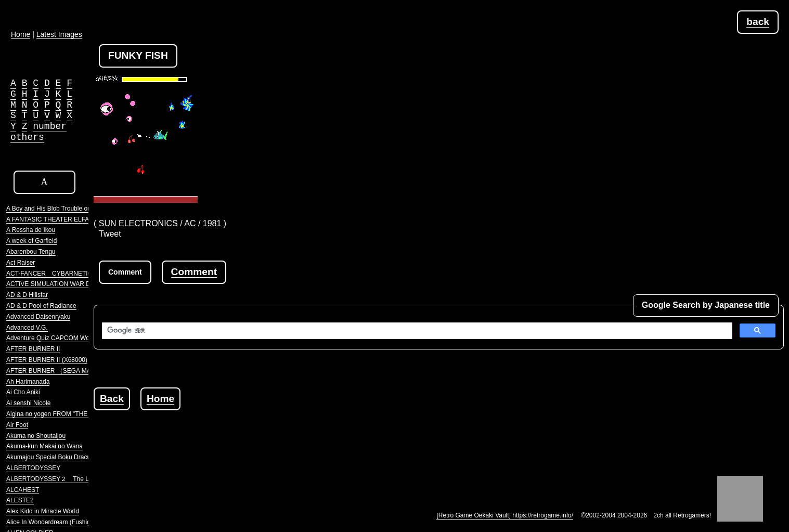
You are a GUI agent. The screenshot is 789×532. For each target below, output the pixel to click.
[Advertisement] (283, 434)
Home (160, 399)
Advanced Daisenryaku (38, 317)
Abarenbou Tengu (31, 252)
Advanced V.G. (27, 328)
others (27, 137)
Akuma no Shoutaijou (36, 436)
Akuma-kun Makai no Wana (44, 446)
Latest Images (59, 34)
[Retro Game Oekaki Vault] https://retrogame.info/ (505, 515)
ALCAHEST (23, 490)
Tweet (110, 234)
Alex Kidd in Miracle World (43, 511)
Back (112, 399)
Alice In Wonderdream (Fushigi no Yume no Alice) (75, 522)
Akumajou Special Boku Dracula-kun (57, 457)
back (758, 22)
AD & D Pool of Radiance (41, 306)
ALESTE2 (20, 500)
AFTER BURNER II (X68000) (47, 360)
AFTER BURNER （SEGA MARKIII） (59, 371)
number (50, 126)
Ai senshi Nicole (28, 403)
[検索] (416, 331)
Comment (194, 272)
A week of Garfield (31, 241)
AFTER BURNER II (33, 349)
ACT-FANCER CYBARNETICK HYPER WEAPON (78, 274)
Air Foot (17, 425)
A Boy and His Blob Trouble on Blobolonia (64, 209)
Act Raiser (21, 263)
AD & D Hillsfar (27, 295)
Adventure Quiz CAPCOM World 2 (54, 338)
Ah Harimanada (28, 382)
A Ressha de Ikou (31, 230)
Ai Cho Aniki (23, 392)
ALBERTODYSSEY (33, 468)
